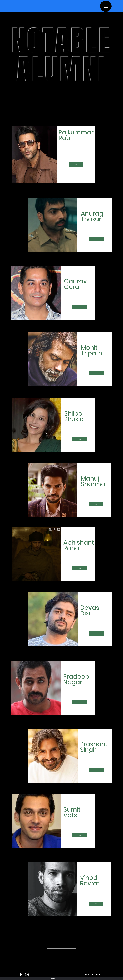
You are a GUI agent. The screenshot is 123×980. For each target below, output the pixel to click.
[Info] (76, 164)
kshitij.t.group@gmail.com (93, 975)
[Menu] (106, 6)
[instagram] (27, 975)
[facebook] (21, 975)
